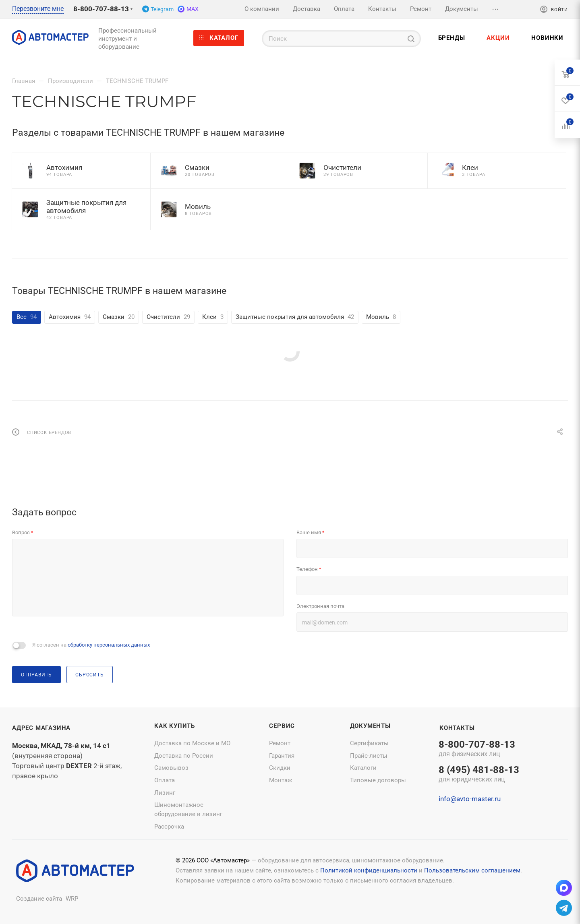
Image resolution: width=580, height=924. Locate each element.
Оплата (165, 780)
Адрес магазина (41, 728)
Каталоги (363, 768)
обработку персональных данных (109, 645)
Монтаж (281, 780)
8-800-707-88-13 (101, 9)
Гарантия (282, 756)
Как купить (175, 726)
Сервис (282, 726)
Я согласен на (91, 645)
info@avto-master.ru (470, 799)
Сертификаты (369, 743)
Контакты (457, 728)
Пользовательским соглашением (472, 870)
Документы (370, 726)
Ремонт (280, 743)
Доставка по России (184, 756)
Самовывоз (171, 768)
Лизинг (165, 793)
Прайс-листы (369, 756)
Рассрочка (169, 827)
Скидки (280, 768)
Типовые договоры (378, 780)
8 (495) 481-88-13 (479, 775)
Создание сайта (39, 899)
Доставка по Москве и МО (192, 743)
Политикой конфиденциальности (369, 870)
